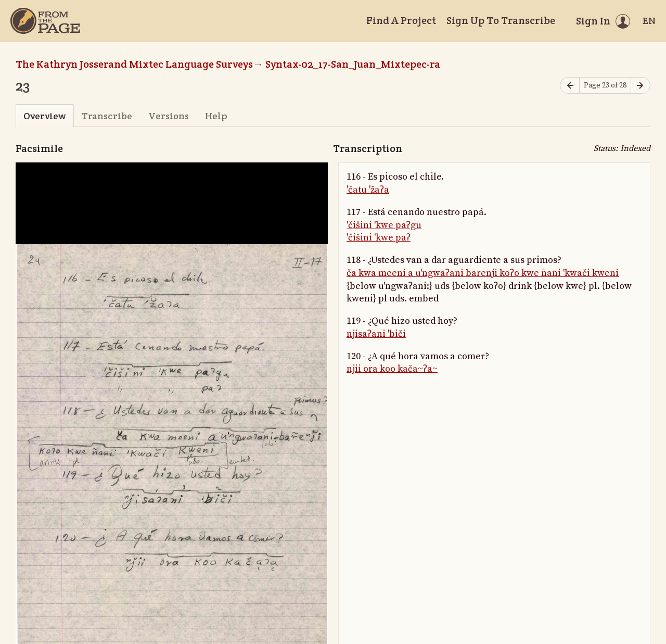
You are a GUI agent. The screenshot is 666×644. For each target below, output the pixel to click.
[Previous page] (570, 86)
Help (216, 116)
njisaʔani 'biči (376, 334)
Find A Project (401, 20)
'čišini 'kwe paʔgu (384, 225)
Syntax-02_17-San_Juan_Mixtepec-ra (353, 64)
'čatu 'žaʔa (368, 190)
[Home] (45, 21)
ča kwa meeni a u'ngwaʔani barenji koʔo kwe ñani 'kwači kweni (483, 273)
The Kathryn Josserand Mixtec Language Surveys (134, 64)
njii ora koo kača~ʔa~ (392, 369)
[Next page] (641, 86)
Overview (44, 116)
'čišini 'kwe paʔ (379, 238)
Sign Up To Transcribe (501, 20)
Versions (169, 116)
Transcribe (107, 116)
